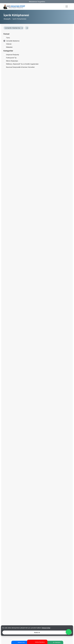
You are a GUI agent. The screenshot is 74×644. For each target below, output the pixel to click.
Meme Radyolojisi (12, 61)
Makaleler (9, 47)
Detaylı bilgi (46, 628)
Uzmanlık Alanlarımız (13, 41)
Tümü (8, 38)
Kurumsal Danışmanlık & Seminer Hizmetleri (20, 67)
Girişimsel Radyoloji (13, 55)
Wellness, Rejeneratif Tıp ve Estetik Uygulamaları (22, 64)
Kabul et (37, 632)
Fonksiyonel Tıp (11, 58)
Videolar (9, 44)
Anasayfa (7, 19)
